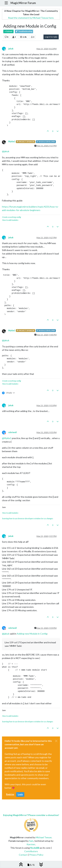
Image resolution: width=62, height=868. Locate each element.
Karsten (31, 844)
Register (10, 794)
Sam (31, 841)
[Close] (56, 741)
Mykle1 (12, 142)
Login (20, 794)
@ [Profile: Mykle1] (7, 438)
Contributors (31, 851)
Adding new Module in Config (32, 634)
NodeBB (35, 848)
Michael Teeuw (44, 837)
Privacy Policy (36, 855)
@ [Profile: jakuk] (6, 151)
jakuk (11, 49)
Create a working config (12, 217)
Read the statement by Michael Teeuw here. (31, 18)
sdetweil (12, 432)
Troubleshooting (24, 31)
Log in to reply (51, 37)
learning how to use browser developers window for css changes (28, 518)
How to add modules (10, 220)
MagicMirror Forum (23, 3)
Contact (23, 855)
